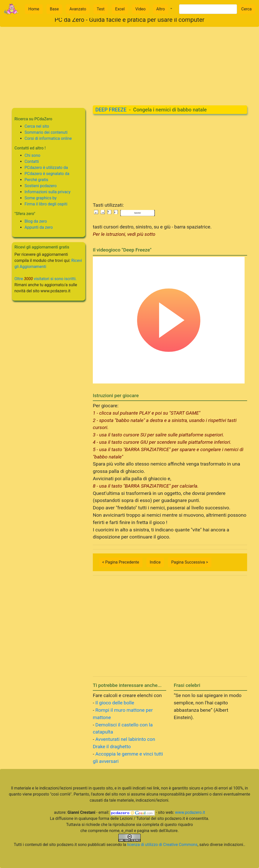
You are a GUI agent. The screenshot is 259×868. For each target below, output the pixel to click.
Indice (155, 562)
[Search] (208, 9)
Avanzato (78, 9)
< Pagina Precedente (121, 562)
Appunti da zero (39, 227)
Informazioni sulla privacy (48, 192)
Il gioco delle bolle (115, 703)
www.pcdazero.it (190, 812)
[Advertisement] (129, 62)
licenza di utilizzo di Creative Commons (162, 845)
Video (141, 9)
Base (54, 9)
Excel (120, 9)
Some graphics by (41, 198)
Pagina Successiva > (190, 562)
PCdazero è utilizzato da (46, 168)
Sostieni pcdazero (41, 186)
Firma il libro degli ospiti (46, 204)
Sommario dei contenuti (46, 132)
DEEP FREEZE (111, 110)
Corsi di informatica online (48, 138)
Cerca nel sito (37, 126)
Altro (161, 9)
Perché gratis (36, 180)
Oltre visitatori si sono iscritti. (46, 279)
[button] (163, 9)
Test (101, 9)
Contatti (32, 161)
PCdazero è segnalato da (47, 174)
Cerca (246, 9)
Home (34, 9)
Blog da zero (36, 221)
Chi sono (32, 155)
